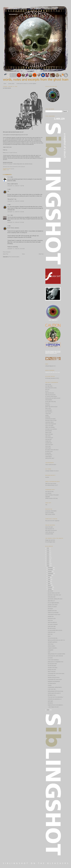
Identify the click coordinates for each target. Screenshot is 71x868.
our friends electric (7, 88)
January (50, 589)
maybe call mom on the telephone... (56, 705)
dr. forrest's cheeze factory (51, 396)
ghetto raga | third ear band (51, 407)
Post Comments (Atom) (14, 257)
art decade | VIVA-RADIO (51, 511)
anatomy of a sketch (52, 607)
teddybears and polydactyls (54, 681)
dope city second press (50, 395)
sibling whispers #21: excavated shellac (56, 654)
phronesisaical (49, 431)
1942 (8, 170)
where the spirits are (52, 622)
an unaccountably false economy (55, 630)
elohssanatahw (49, 400)
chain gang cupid (52, 597)
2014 (48, 560)
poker (49, 652)
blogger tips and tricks (50, 540)
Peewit (9, 177)
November (50, 570)
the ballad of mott (52, 695)
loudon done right (52, 626)
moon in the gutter (49, 426)
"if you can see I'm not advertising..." (56, 697)
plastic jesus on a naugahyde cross (56, 662)
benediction (50, 703)
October (50, 572)
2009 (48, 566)
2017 (48, 554)
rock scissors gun (49, 438)
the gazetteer (48, 453)
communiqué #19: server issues (55, 679)
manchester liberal (49, 422)
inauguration (51, 650)
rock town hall (48, 439)
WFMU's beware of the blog (51, 498)
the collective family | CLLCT (52, 485)
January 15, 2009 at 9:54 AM (16, 222)
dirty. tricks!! (50, 591)
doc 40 (47, 391)
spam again (50, 701)
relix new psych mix (50, 529)
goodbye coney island (53, 605)
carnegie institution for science (52, 471)
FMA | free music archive (51, 484)
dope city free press (50, 393)
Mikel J (9, 215)
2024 (48, 548)
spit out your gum (49, 445)
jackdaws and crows (52, 611)
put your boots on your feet (54, 593)
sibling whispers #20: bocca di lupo (55, 691)
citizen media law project (51, 465)
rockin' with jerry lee (50, 532)
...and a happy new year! (53, 707)
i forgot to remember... (53, 648)
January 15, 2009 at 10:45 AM (16, 249)
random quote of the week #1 (54, 693)
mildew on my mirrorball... (53, 613)
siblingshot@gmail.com (50, 366)
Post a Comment (7, 252)
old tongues (50, 609)
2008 (48, 710)
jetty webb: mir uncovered (51, 530)
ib (8, 189)
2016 (48, 556)
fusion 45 (47, 403)
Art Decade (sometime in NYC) (52, 378)
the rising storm (49, 455)
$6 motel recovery (52, 628)
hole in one (50, 620)
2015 (48, 558)
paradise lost (51, 617)
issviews (47, 477)
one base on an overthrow (51, 429)
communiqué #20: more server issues (56, 674)
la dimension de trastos (50, 419)
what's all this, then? (50, 458)
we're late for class (49, 491)
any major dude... (49, 386)
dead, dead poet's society (51, 388)
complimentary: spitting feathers (55, 687)
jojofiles (47, 415)
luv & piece (50, 658)
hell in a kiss (48, 408)
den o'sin (47, 389)
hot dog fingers (49, 410)
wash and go (51, 644)
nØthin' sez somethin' (50, 427)
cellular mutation (51, 646)
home (5, 84)
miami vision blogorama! (51, 424)
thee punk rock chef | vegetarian (52, 521)
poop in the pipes (49, 434)
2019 (48, 550)
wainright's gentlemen (53, 642)
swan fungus (48, 448)
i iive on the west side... (53, 638)
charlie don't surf (51, 632)
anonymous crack (52, 618)
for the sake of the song (51, 402)
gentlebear (48, 405)
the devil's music (49, 451)
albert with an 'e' (51, 601)
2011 (48, 562)
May (49, 581)
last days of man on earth (51, 420)
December (50, 568)
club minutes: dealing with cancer (55, 599)
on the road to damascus (53, 660)
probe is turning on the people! (52, 495)
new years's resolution (53, 624)
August (50, 575)
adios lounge (48, 384)
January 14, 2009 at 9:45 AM (16, 212)
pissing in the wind (52, 670)
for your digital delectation (53, 603)
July (49, 577)
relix (46, 505)
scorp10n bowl (49, 443)
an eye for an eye (52, 675)
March (50, 585)
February (50, 587)
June (49, 579)
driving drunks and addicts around (53, 398)
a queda (50, 685)
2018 (48, 552)
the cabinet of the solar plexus (52, 450)
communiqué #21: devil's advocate (55, 656)
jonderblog (48, 417)
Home (23, 254)
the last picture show (52, 664)
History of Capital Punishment (11, 153)
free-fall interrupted (52, 666)
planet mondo (48, 433)
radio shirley (48, 436)
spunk (49, 636)
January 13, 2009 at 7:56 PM (16, 186)
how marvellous (49, 412)
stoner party (48, 446)
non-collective (48, 493)
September (51, 573)
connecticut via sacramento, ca (55, 699)
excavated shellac (49, 534)
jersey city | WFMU (50, 513)
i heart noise (48, 414)
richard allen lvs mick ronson (54, 615)
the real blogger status (50, 542)
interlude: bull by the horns (54, 677)
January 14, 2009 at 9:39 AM (16, 201)
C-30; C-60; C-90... (52, 689)
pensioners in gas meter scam (54, 595)
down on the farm (52, 672)
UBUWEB (48, 497)
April (49, 583)
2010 (48, 564)
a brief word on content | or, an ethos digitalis (26, 84)
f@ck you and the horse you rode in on (56, 640)
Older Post (41, 254)
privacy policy (11, 84)
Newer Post (6, 254)
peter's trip (50, 634)
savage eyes (48, 441)
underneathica (48, 457)
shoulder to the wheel (53, 668)
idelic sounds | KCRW (50, 514)
